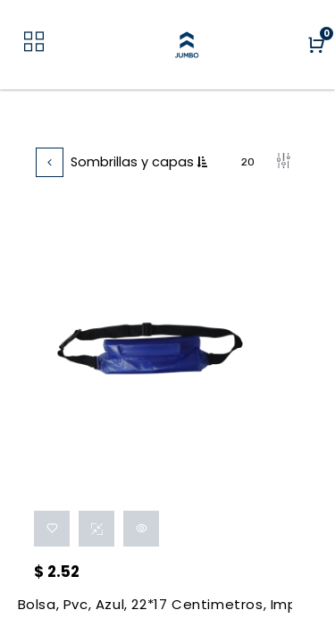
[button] (211, 162)
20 (250, 162)
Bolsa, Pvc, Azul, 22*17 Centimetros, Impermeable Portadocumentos (155, 604)
